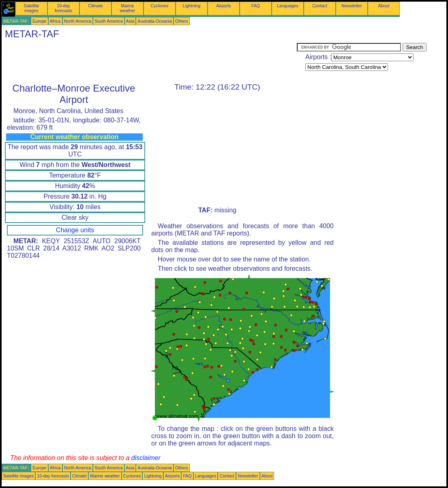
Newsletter (352, 6)
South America (108, 21)
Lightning (192, 6)
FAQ (256, 6)
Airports (224, 6)
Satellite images (32, 8)
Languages (288, 6)
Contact (320, 6)
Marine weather (128, 8)
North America (78, 21)
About (384, 6)
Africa (55, 21)
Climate (95, 6)
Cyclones (160, 6)
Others (182, 21)
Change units (75, 230)
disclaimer (146, 458)
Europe (39, 21)
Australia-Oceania (155, 21)
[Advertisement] (149, 61)
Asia (130, 21)
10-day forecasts (63, 8)
